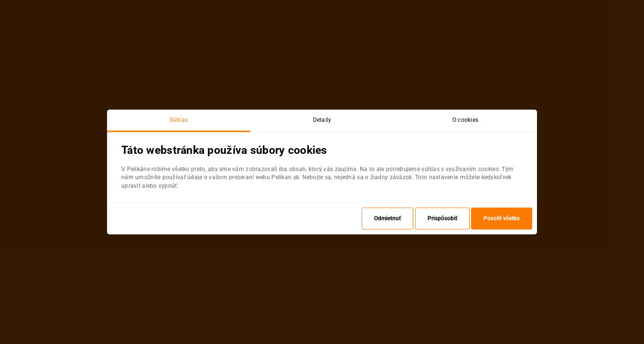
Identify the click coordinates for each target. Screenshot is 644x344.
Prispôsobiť (442, 219)
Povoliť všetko (502, 219)
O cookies (466, 120)
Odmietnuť (387, 219)
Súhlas (179, 120)
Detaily (322, 120)
